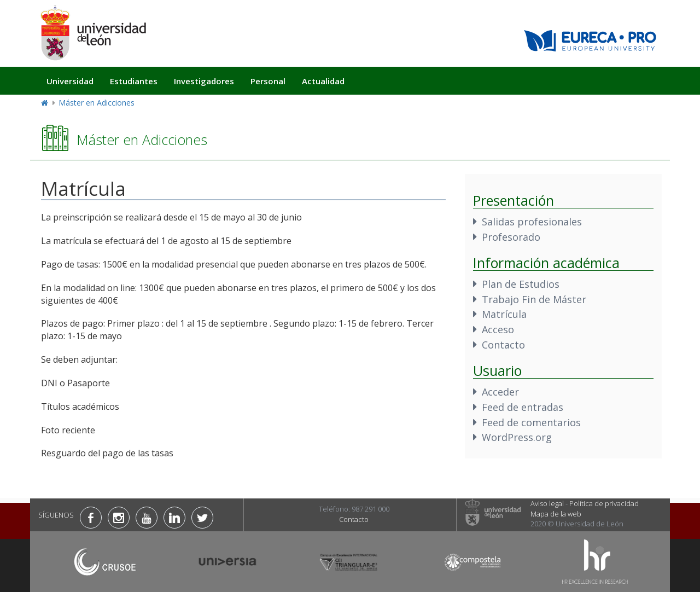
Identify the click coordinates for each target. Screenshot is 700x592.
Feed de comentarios (531, 422)
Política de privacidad (604, 503)
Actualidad (323, 81)
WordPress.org (517, 437)
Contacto (503, 345)
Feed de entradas (523, 407)
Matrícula (504, 314)
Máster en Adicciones (97, 103)
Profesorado (511, 237)
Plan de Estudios (521, 284)
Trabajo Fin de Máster (534, 299)
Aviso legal (547, 503)
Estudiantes (134, 81)
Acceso (498, 329)
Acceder (500, 392)
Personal (268, 81)
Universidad (70, 81)
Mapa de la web (556, 514)
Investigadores (204, 81)
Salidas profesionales (532, 222)
